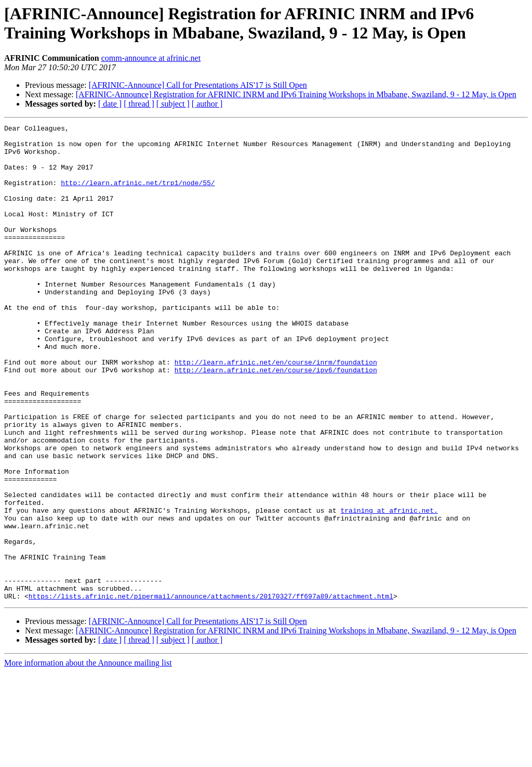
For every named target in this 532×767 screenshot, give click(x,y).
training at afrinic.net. (389, 588)
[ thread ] (139, 104)
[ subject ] (173, 104)
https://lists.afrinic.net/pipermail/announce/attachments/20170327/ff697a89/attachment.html (211, 691)
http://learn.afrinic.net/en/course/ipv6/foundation (276, 420)
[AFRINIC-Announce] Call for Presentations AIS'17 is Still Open (198, 85)
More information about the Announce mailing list (88, 758)
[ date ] (110, 104)
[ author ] (207, 104)
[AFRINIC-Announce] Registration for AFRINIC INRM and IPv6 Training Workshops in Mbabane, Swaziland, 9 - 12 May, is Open (296, 94)
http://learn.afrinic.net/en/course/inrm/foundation (276, 410)
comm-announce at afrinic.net (151, 58)
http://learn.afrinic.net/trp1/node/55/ (138, 195)
